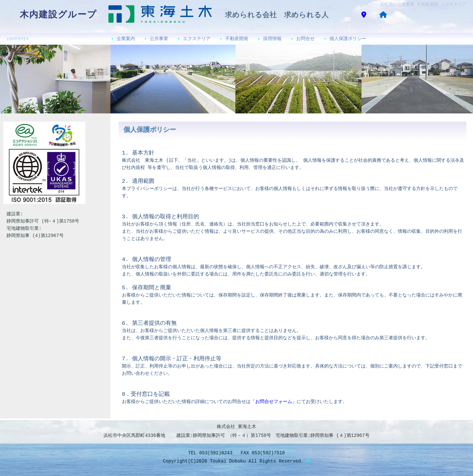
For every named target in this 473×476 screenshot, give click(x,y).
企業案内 (126, 39)
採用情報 (272, 39)
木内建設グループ (58, 15)
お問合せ (305, 39)
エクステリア (197, 39)
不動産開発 (237, 39)
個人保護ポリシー (348, 39)
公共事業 (159, 39)
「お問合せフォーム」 (274, 402)
